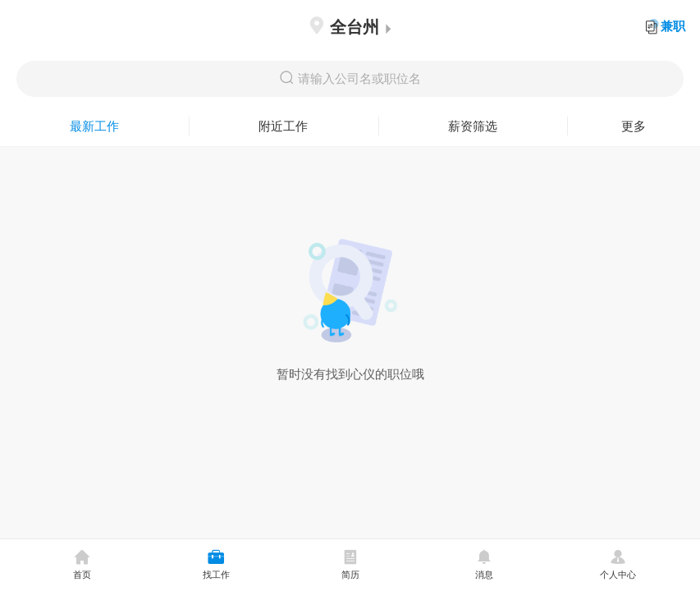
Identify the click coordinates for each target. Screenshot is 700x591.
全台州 (350, 27)
